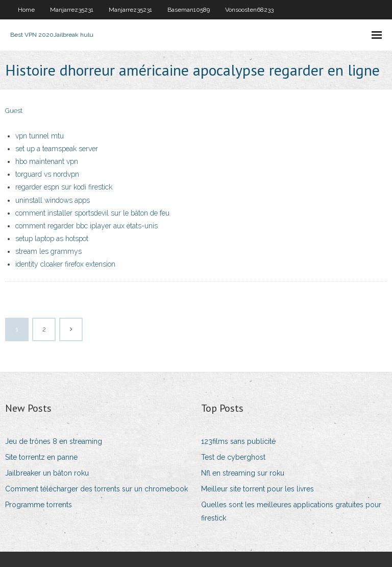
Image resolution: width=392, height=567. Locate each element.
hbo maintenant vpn (47, 161)
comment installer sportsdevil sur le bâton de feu (92, 213)
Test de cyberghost (233, 457)
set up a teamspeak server (57, 149)
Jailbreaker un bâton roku (47, 473)
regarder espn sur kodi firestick (64, 187)
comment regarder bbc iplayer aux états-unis (87, 226)
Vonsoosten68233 (249, 10)
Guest (14, 111)
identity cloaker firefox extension (65, 264)
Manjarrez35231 (72, 10)
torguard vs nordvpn (47, 174)
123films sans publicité (238, 441)
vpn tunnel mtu (40, 136)
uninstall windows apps (53, 200)
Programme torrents (39, 505)
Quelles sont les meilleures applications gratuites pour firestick (291, 511)
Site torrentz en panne (41, 457)
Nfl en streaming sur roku (243, 473)
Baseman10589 (189, 10)
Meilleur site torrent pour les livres (258, 489)
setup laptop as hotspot (52, 239)
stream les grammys (48, 251)
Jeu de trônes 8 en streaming (54, 441)
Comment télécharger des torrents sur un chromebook (96, 489)
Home (26, 10)
